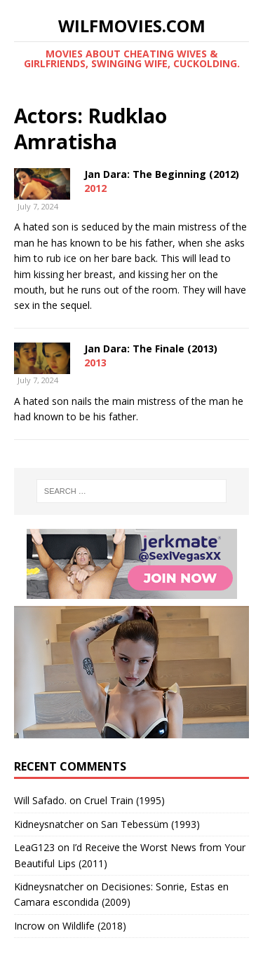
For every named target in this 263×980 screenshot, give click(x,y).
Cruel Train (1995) (124, 800)
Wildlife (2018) (94, 926)
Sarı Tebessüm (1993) (150, 824)
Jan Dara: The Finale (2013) (151, 348)
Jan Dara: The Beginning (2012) (162, 174)
